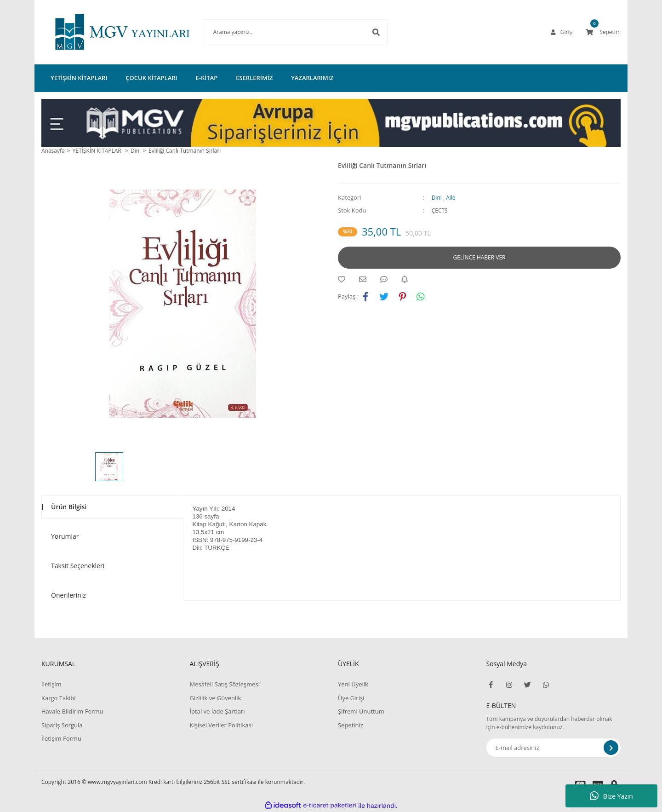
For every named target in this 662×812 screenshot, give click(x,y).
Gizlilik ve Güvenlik (215, 698)
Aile (451, 198)
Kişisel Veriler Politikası (221, 725)
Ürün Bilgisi (69, 507)
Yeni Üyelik (353, 684)
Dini (437, 198)
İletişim (51, 684)
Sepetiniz (351, 725)
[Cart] (603, 32)
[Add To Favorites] (344, 279)
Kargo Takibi (58, 698)
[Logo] (109, 32)
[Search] (282, 32)
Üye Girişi (351, 698)
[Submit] (611, 748)
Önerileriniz (68, 595)
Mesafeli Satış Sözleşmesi (225, 684)
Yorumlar (65, 536)
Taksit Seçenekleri (78, 566)
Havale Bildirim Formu (72, 711)
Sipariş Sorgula (62, 725)
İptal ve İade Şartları (217, 711)
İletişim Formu (61, 738)
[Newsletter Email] (554, 748)
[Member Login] (561, 32)
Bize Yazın (611, 796)
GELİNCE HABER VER (479, 257)
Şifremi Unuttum (361, 711)
